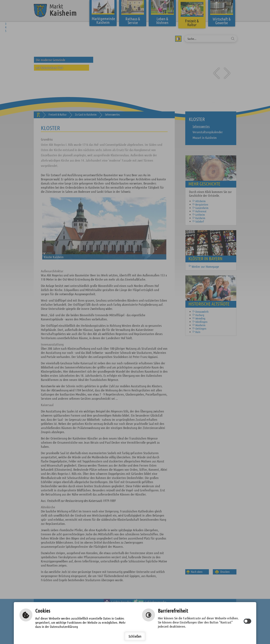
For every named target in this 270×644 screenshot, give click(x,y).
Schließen (135, 636)
